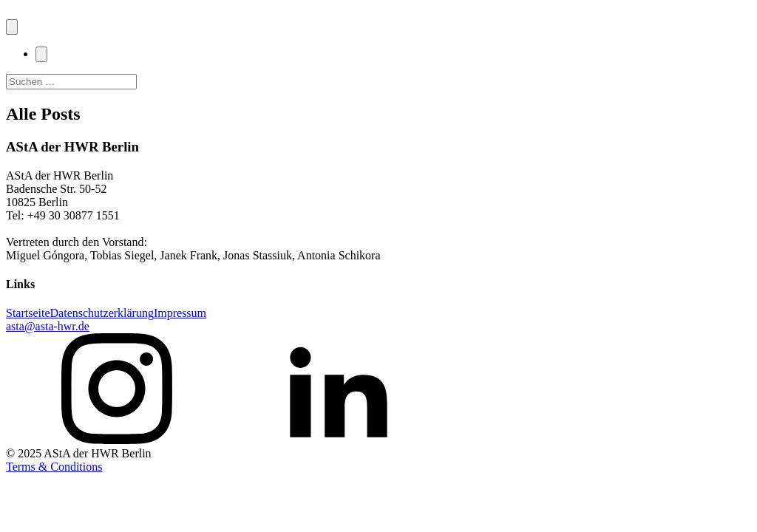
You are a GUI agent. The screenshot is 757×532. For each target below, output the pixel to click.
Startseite (28, 313)
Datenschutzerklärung (102, 313)
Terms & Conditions (54, 467)
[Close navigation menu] (41, 54)
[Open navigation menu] (12, 27)
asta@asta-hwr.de (48, 326)
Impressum (180, 313)
